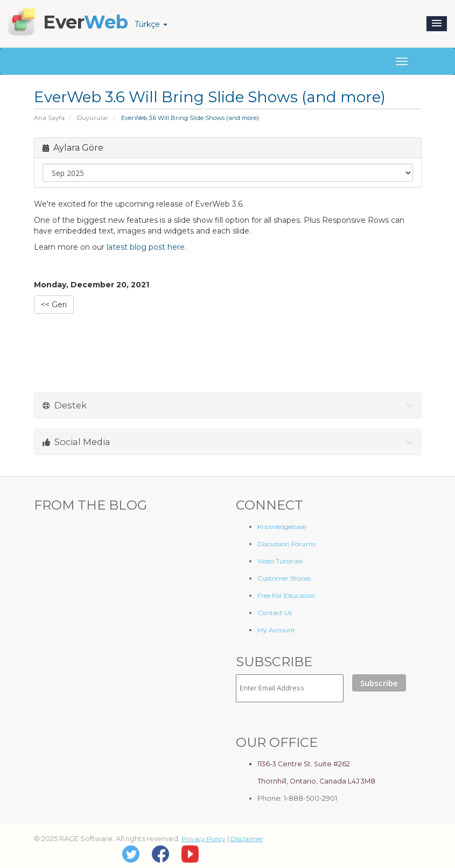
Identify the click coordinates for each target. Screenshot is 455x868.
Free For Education (286, 595)
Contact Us (275, 613)
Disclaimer (247, 839)
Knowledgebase (282, 527)
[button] (437, 24)
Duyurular (93, 118)
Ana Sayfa (49, 118)
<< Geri (54, 305)
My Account (276, 630)
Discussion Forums (286, 544)
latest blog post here (146, 247)
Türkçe (151, 24)
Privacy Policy (204, 839)
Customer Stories (284, 578)
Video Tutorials (280, 561)
